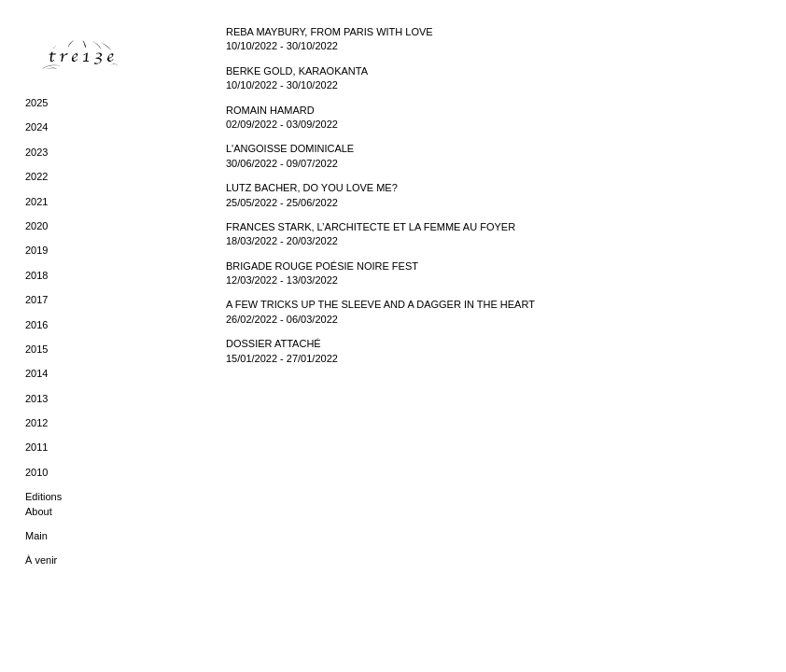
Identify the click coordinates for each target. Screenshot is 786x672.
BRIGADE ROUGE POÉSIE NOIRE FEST (322, 266)
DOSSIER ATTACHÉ (274, 343)
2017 (36, 300)
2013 (36, 399)
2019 (36, 250)
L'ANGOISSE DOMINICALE (290, 148)
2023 (36, 152)
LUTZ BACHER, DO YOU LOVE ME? (312, 188)
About (39, 511)
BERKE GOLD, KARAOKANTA (297, 71)
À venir (41, 560)
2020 (36, 226)
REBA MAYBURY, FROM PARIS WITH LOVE (330, 32)
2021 (36, 202)
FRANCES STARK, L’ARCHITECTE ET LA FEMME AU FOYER (371, 227)
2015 (36, 349)
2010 (36, 472)
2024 (36, 127)
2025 (36, 103)
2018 (36, 275)
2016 (36, 325)
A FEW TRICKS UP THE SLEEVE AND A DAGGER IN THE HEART (380, 304)
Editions (43, 497)
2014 (36, 373)
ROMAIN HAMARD (270, 110)
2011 (36, 447)
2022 (36, 176)
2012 (36, 423)
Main (36, 536)
